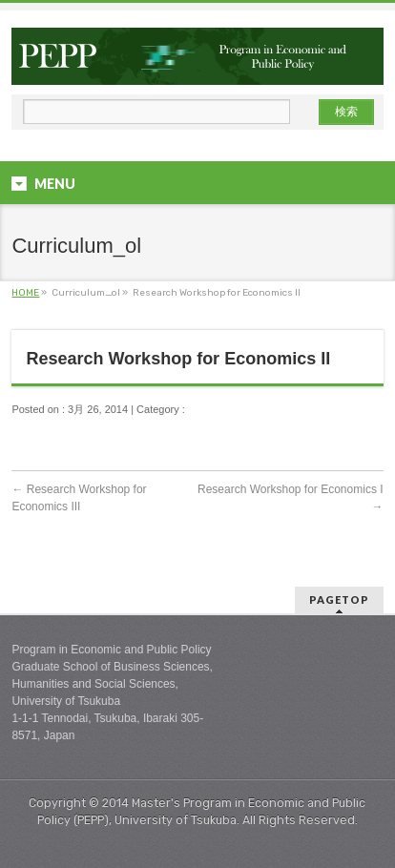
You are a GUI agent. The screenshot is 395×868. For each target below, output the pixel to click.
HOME (25, 293)
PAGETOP (339, 599)
